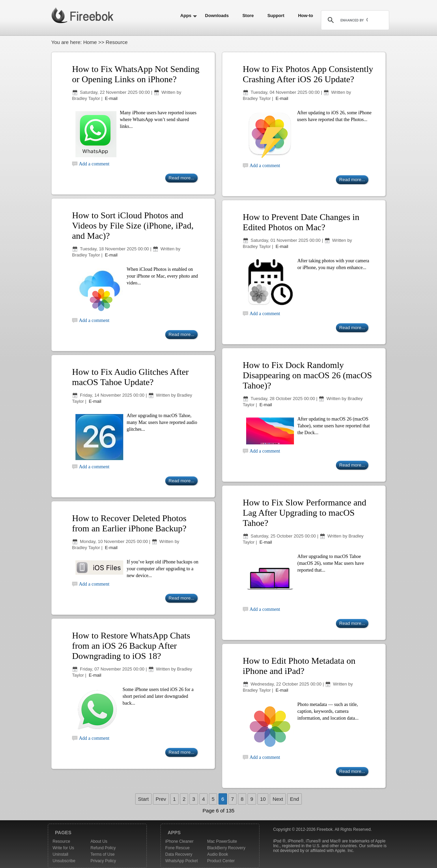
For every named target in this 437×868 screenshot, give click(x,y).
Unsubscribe (64, 861)
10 (263, 799)
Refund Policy (103, 848)
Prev (161, 799)
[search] (354, 20)
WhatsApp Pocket (181, 861)
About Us (99, 841)
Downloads (217, 16)
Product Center (221, 861)
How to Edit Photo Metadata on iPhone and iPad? (299, 666)
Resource (61, 841)
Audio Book (218, 854)
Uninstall (60, 854)
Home (90, 42)
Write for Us (63, 848)
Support (276, 16)
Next (278, 799)
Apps (186, 16)
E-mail (111, 98)
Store (248, 16)
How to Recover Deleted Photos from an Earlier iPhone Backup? (129, 523)
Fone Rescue (177, 848)
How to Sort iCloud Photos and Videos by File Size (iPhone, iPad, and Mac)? (133, 226)
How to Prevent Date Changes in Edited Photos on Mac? (301, 222)
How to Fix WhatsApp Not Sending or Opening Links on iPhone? (136, 74)
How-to (306, 16)
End (294, 799)
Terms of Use (103, 854)
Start (143, 799)
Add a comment (94, 164)
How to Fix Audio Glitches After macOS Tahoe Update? (130, 377)
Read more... (181, 178)
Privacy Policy (103, 861)
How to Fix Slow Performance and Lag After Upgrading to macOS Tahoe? (305, 513)
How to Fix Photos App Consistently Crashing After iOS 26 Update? (308, 74)
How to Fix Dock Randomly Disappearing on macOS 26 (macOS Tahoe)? (307, 375)
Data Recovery (179, 854)
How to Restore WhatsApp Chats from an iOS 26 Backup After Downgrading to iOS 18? (131, 646)
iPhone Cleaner (179, 841)
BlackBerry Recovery (226, 848)
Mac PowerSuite (222, 841)
